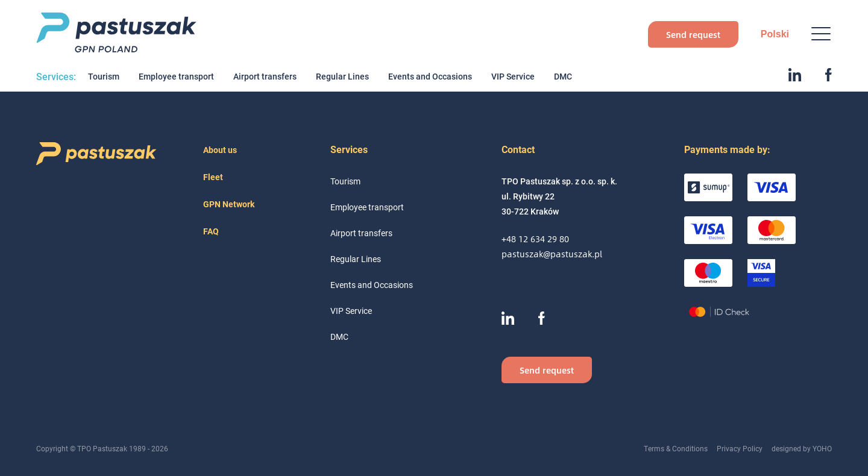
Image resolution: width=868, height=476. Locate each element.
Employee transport (176, 76)
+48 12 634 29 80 (535, 239)
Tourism (104, 76)
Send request (693, 34)
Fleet (213, 177)
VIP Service (513, 76)
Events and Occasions (430, 76)
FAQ (211, 231)
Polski (775, 34)
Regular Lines (342, 76)
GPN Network (229, 204)
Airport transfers (265, 76)
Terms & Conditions (676, 448)
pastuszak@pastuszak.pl (552, 254)
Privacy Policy (740, 448)
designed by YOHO (802, 448)
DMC (563, 76)
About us (220, 150)
